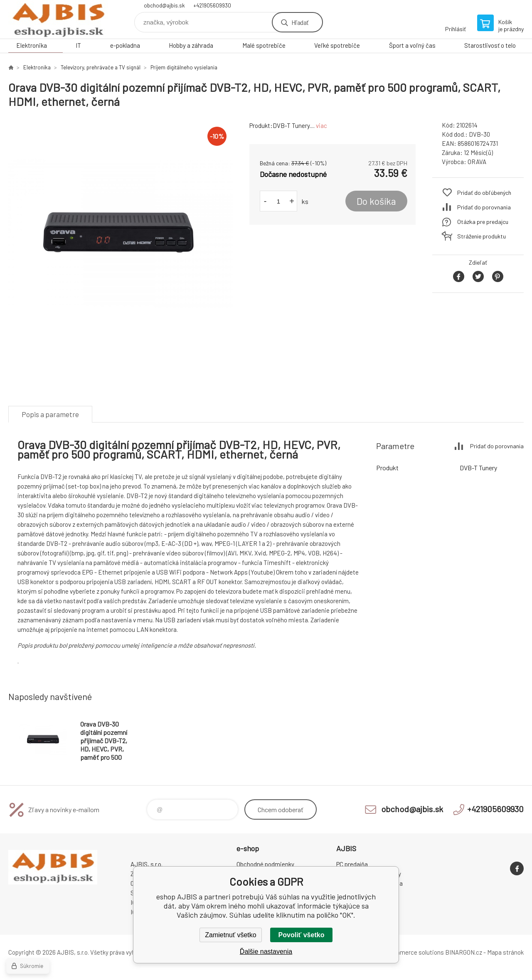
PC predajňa (352, 864)
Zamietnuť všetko (230, 935)
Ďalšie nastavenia (266, 952)
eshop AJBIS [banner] (58, 19)
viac (321, 125)
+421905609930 (212, 5)
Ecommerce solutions (414, 952)
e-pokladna (125, 45)
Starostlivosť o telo (490, 45)
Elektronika (32, 45)
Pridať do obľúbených (484, 193)
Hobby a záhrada (191, 45)
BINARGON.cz (464, 952)
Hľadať (300, 22)
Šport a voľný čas (412, 45)
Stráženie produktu (482, 236)
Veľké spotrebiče (337, 45)
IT (78, 45)
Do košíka (376, 201)
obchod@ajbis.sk (164, 5)
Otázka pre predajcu (483, 222)
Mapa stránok (505, 952)
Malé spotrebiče (264, 45)
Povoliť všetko (302, 935)
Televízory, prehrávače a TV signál (101, 67)
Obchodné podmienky (265, 864)
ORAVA (477, 162)
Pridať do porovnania (484, 207)
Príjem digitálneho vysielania (184, 67)
